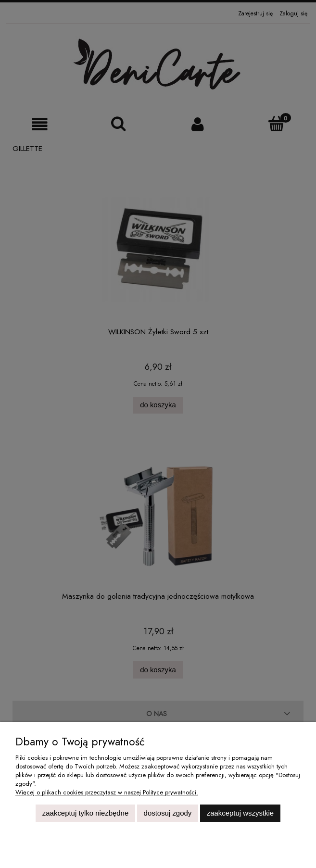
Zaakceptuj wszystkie (240, 813)
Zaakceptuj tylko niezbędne (85, 813)
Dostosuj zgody (168, 813)
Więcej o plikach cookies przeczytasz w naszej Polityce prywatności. (107, 792)
